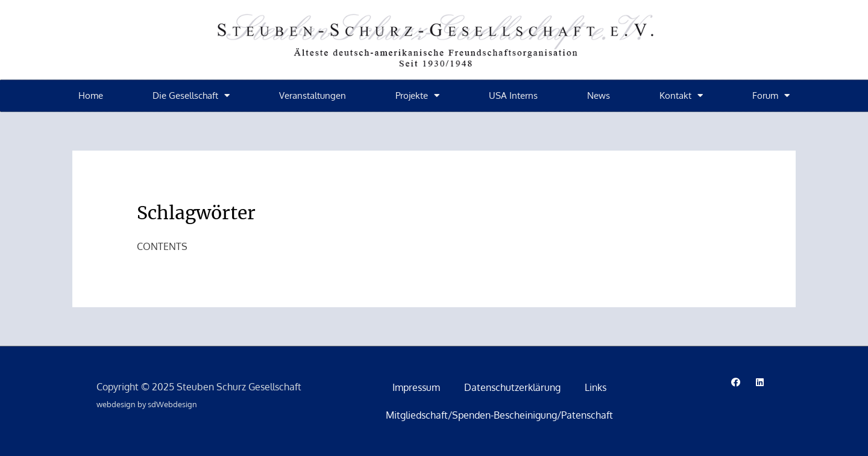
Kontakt (681, 95)
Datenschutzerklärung (512, 387)
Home (91, 95)
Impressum (416, 387)
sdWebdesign (172, 404)
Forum (771, 95)
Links (596, 387)
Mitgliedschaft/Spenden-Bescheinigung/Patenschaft (499, 415)
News (599, 95)
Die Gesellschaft (191, 95)
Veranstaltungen (313, 95)
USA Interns (513, 95)
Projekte (417, 95)
